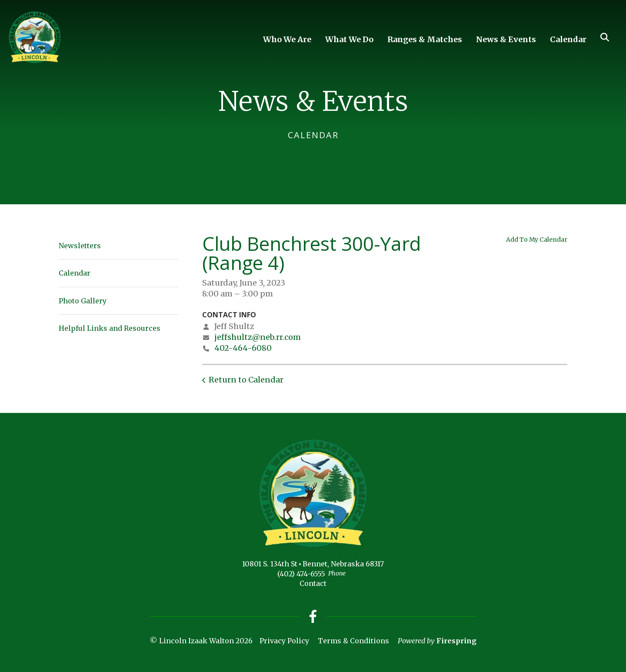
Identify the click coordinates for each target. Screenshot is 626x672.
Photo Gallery (83, 301)
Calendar (568, 39)
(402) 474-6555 (301, 574)
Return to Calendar (246, 380)
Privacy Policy (284, 641)
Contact (313, 583)
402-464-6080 (243, 348)
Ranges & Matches (425, 39)
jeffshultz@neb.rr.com (258, 337)
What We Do (349, 39)
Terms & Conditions (353, 641)
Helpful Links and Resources (110, 328)
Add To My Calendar (537, 240)
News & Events (506, 39)
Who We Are (287, 39)
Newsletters (80, 246)
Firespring (456, 641)
